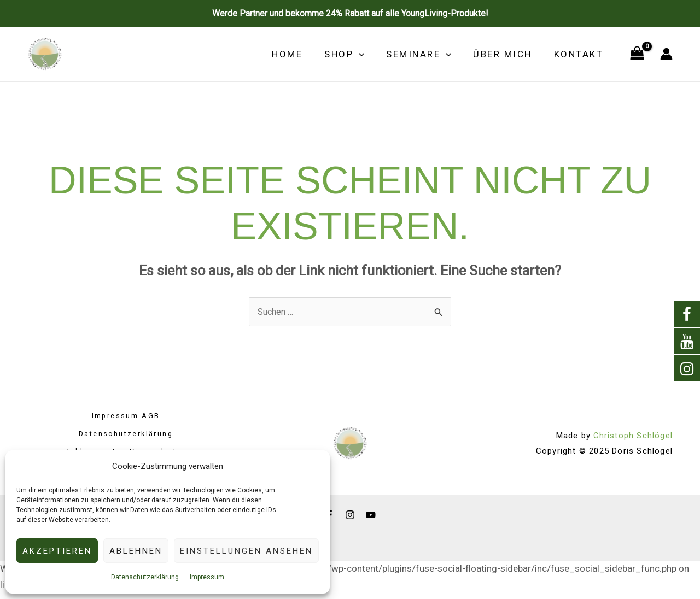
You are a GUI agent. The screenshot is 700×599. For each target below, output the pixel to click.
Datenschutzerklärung (145, 577)
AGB (152, 417)
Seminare (427, 54)
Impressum (207, 577)
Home (302, 54)
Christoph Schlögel (633, 434)
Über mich (507, 54)
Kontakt (581, 54)
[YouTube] (371, 512)
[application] (370, 54)
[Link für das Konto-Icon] (666, 54)
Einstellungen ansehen (246, 551)
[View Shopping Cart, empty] (637, 54)
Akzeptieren (57, 551)
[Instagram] (350, 512)
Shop (356, 54)
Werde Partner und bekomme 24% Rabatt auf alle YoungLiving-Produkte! (350, 13)
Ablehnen (136, 551)
